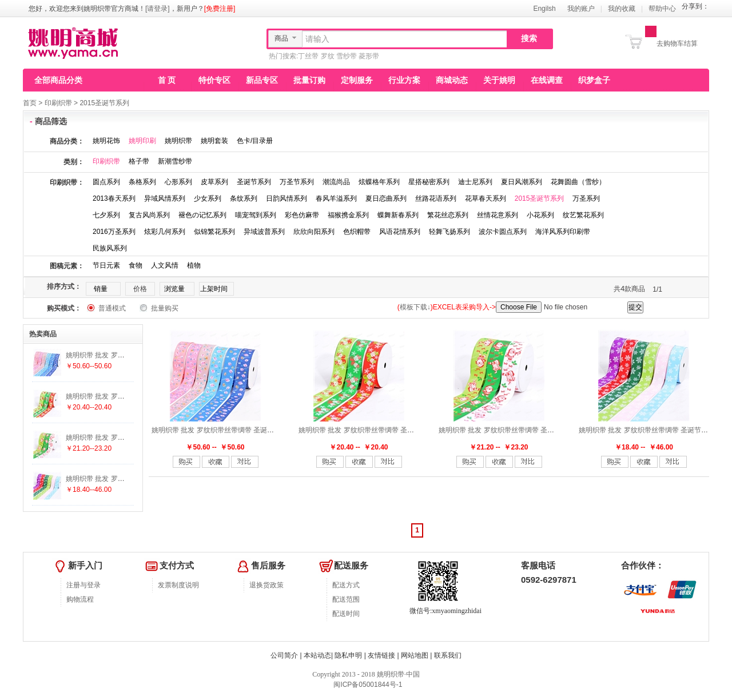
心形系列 (178, 182)
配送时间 (346, 614)
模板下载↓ (415, 307)
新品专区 (262, 80)
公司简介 (284, 655)
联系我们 (448, 655)
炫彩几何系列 (165, 232)
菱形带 (369, 56)
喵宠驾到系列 (256, 215)
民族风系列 (110, 248)
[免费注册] (220, 9)
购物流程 (80, 599)
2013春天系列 (114, 198)
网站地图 (415, 655)
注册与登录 (83, 585)
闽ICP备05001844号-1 (367, 685)
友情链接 (381, 655)
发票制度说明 (178, 585)
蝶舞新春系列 (398, 215)
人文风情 (165, 265)
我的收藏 (622, 9)
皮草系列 (214, 182)
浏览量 (174, 289)
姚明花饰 (106, 141)
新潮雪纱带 (175, 161)
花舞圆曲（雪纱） (578, 182)
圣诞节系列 (254, 182)
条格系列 (142, 182)
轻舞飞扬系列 (449, 232)
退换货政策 (266, 585)
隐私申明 (348, 655)
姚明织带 (178, 141)
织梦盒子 (594, 80)
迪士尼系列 (475, 182)
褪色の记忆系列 (202, 215)
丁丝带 (308, 56)
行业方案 (404, 80)
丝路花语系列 (436, 198)
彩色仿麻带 (302, 215)
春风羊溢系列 (336, 198)
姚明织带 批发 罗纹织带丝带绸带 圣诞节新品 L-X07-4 (233, 430)
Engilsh (544, 9)
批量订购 (309, 80)
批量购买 (165, 308)
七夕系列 (106, 215)
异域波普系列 (264, 232)
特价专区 (214, 80)
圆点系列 (106, 182)
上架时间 (214, 289)
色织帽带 (357, 232)
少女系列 (208, 198)
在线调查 (547, 80)
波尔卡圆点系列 (503, 232)
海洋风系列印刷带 (563, 232)
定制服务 (357, 80)
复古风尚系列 (149, 215)
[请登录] (158, 9)
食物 (136, 265)
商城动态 (452, 80)
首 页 (167, 80)
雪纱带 (347, 56)
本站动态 (317, 655)
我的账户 (581, 9)
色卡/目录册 (255, 141)
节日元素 (106, 265)
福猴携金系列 (348, 215)
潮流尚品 (336, 182)
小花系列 (540, 215)
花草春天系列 (486, 198)
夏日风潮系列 (522, 182)
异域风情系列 (165, 198)
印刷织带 (58, 103)
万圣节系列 (297, 182)
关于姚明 (499, 80)
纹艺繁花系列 (583, 215)
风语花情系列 (400, 232)
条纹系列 (244, 198)
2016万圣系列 (114, 232)
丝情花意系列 (498, 215)
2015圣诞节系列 (104, 103)
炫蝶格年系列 (379, 182)
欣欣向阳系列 (314, 232)
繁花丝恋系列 (448, 215)
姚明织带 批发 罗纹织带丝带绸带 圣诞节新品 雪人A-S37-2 (387, 430)
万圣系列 (586, 198)
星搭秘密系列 (429, 182)
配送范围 (346, 599)
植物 (194, 265)
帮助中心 (662, 9)
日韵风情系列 (287, 198)
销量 (101, 289)
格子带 (139, 161)
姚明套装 (214, 141)
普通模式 (112, 308)
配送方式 (346, 585)
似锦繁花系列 (214, 232)
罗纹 (328, 56)
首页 (30, 103)
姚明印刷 (142, 141)
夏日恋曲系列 (386, 198)
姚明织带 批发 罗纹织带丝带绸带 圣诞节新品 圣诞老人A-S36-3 (534, 430)
